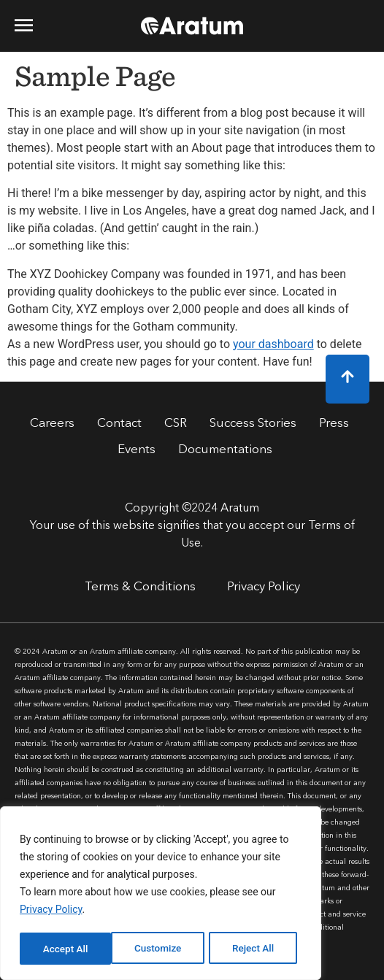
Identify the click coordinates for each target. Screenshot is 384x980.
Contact (119, 424)
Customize (66, 949)
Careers (52, 424)
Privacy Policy (51, 912)
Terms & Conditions (140, 587)
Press (334, 424)
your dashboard (273, 344)
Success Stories (253, 424)
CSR (176, 424)
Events (137, 450)
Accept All (256, 949)
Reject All (162, 949)
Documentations (225, 450)
